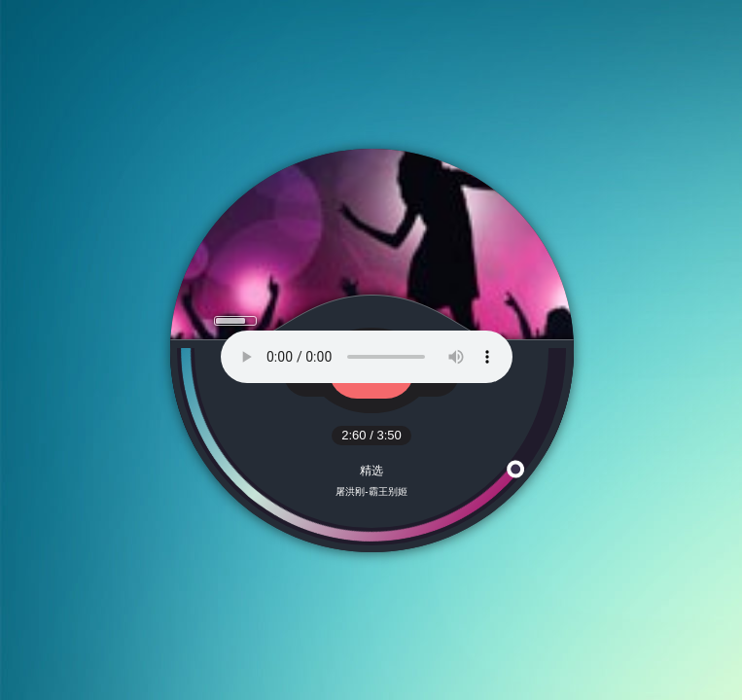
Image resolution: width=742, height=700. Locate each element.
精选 (371, 471)
